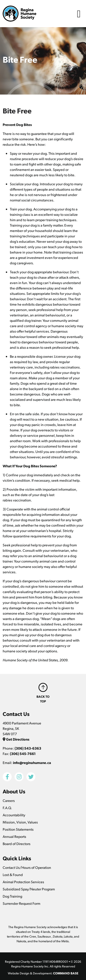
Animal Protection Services (23, 882)
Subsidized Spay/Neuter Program (29, 889)
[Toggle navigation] (79, 14)
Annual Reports (14, 836)
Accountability (14, 815)
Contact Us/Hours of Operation (27, 867)
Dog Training (12, 896)
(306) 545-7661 (23, 754)
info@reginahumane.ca (32, 763)
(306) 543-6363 (28, 748)
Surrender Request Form (21, 903)
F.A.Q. (7, 808)
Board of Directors (17, 844)
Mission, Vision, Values (20, 822)
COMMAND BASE (66, 973)
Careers (9, 800)
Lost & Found (13, 875)
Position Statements (18, 829)
